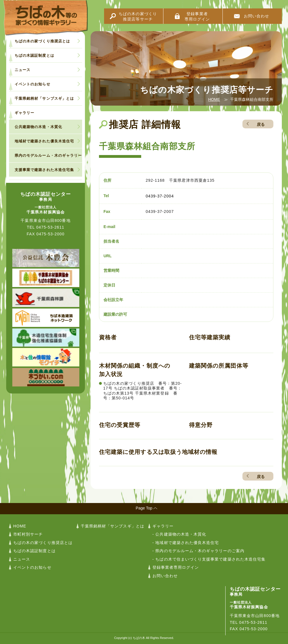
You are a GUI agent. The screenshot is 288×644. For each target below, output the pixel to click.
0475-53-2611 (50, 227)
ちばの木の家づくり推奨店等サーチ (138, 16)
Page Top (144, 508)
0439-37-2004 (160, 196)
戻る (261, 124)
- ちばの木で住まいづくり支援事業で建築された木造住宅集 (209, 559)
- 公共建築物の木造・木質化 (179, 534)
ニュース (22, 70)
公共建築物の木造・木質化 (38, 127)
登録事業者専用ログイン (197, 16)
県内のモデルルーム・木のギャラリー (48, 155)
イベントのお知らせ (32, 84)
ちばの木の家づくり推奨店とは (42, 41)
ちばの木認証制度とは (34, 55)
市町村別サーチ (28, 534)
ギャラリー (24, 113)
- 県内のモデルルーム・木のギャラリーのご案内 (198, 551)
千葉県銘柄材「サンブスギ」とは (44, 98)
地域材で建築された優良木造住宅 (44, 141)
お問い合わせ (256, 16)
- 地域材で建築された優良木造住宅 (186, 543)
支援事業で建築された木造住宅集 (44, 170)
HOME (214, 99)
